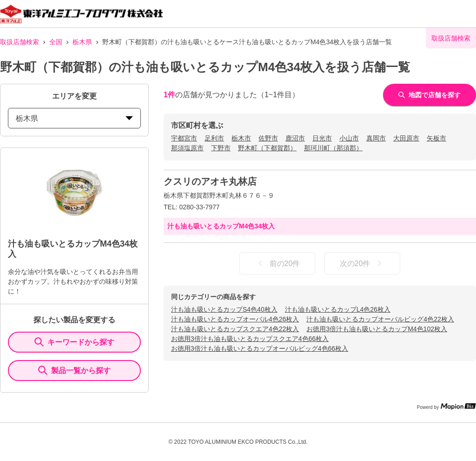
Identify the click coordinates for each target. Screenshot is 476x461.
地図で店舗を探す (430, 95)
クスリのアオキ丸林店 (210, 181)
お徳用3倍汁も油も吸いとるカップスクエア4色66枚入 (250, 339)
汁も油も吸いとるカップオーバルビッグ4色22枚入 (380, 319)
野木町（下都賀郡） (267, 148)
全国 (56, 42)
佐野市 (268, 138)
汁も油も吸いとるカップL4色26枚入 (338, 309)
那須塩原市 (187, 148)
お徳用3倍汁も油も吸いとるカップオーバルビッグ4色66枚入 (260, 348)
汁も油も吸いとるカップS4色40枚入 (224, 309)
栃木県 (82, 42)
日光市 (322, 138)
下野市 (221, 148)
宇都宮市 (184, 138)
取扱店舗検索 (20, 42)
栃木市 (241, 138)
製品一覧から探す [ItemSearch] (74, 370)
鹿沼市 (295, 138)
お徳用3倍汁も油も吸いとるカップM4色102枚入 (377, 329)
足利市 (214, 138)
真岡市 (376, 138)
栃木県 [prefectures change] (74, 118)
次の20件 (363, 263)
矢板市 (436, 138)
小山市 (349, 138)
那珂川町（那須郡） (333, 148)
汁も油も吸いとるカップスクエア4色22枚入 (235, 329)
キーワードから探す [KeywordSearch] (74, 342)
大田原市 (406, 138)
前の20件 (278, 263)
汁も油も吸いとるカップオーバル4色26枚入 (235, 319)
